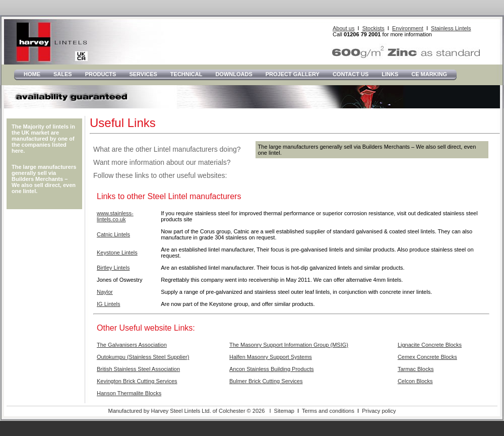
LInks (390, 74)
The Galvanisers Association (132, 345)
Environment (408, 28)
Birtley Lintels (113, 268)
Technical (186, 74)
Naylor (105, 292)
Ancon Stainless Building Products (272, 369)
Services (143, 74)
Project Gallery (293, 74)
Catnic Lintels (113, 234)
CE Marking (429, 74)
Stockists (373, 28)
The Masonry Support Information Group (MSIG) (289, 345)
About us (343, 28)
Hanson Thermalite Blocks (129, 393)
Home (32, 74)
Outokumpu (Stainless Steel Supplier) (143, 357)
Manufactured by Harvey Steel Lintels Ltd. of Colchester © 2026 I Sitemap (201, 411)
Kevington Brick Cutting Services (137, 381)
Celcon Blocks (415, 381)
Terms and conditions (328, 411)
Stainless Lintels (451, 28)
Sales (63, 74)
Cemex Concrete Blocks (427, 357)
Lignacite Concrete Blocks (430, 345)
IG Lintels (108, 304)
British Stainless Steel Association (138, 369)
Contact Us (351, 74)
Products (101, 74)
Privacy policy (379, 411)
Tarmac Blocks (416, 369)
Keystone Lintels (117, 253)
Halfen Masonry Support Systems (271, 357)
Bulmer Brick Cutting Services (266, 381)
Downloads (234, 74)
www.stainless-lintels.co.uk (115, 216)
